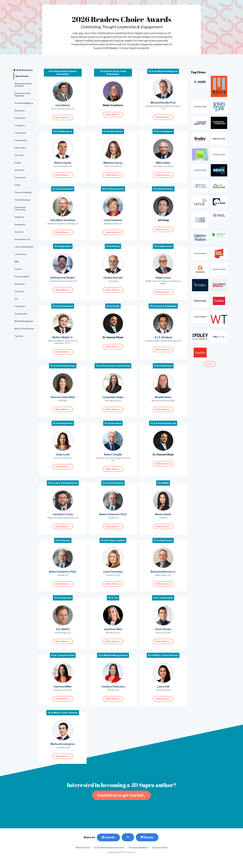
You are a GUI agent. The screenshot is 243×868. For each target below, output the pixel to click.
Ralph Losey (163, 278)
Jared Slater (63, 105)
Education (19, 155)
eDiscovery (20, 170)
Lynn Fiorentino (113, 572)
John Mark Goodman (63, 220)
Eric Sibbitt (63, 629)
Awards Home (22, 76)
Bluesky (147, 837)
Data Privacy (20, 148)
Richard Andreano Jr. (163, 572)
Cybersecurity (21, 140)
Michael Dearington (63, 744)
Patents (18, 269)
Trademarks (20, 306)
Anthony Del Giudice (63, 278)
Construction (20, 133)
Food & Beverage (22, 200)
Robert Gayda (63, 163)
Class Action (20, 118)
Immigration (20, 225)
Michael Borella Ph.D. (163, 103)
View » (210, 364)
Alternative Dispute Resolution (23, 85)
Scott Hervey (163, 629)
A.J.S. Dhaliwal (163, 337)
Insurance (19, 232)
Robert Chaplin (113, 455)
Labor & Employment (24, 247)
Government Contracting (20, 208)
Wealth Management (24, 321)
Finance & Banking (23, 192)
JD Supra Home (160, 847)
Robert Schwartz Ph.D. (113, 514)
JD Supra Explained (138, 847)
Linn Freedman (113, 220)
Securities (19, 291)
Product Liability (22, 277)
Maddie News (163, 397)
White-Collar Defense (24, 329)
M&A (17, 262)
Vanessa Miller (63, 687)
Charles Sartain (113, 278)
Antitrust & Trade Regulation (22, 95)
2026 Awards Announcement (109, 847)
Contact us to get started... (122, 795)
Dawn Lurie (63, 455)
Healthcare (19, 217)
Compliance (20, 125)
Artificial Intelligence (24, 103)
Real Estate (20, 284)
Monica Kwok (163, 514)
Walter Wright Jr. (63, 337)
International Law (22, 239)
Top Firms (19, 336)
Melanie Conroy (113, 163)
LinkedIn (108, 837)
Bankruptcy (20, 111)
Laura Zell (163, 687)
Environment (20, 178)
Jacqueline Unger (113, 397)
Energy (18, 163)
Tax (16, 299)
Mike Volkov (163, 163)
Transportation (21, 314)
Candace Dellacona (113, 687)
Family (17, 185)
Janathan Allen (113, 629)
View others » (63, 117)
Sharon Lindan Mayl (63, 397)
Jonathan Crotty (63, 514)
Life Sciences (21, 254)
